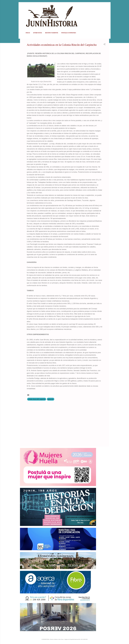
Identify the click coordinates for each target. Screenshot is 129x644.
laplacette (51, 399)
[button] (104, 45)
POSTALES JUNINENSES (69, 33)
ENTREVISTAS (38, 33)
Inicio (28, 33)
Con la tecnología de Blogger (64, 636)
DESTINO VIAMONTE (52, 33)
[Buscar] (108, 5)
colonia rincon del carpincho (37, 399)
